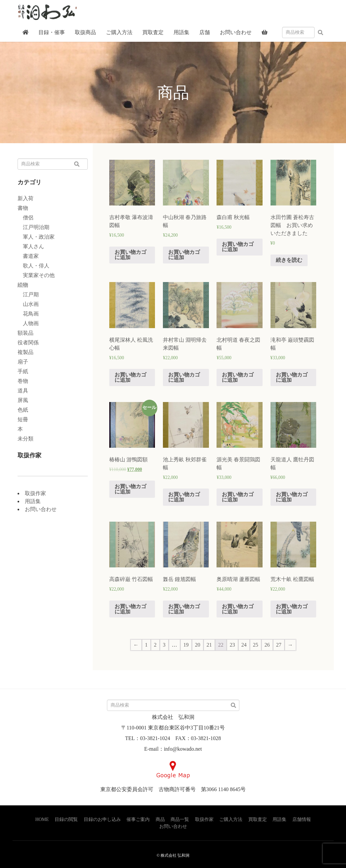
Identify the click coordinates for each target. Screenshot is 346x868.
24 (244, 645)
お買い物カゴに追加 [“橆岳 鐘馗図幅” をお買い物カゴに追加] (184, 609)
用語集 (33, 501)
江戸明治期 (33, 227)
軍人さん (31, 246)
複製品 (25, 352)
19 (186, 645)
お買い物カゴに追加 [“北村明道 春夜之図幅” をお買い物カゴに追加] (238, 377)
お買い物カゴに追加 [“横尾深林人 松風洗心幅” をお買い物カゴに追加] (130, 377)
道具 (23, 391)
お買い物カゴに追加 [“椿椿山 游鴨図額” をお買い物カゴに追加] (130, 489)
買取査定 (258, 819)
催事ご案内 (138, 819)
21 (209, 645)
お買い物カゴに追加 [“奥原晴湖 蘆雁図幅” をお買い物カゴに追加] (238, 609)
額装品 (25, 333)
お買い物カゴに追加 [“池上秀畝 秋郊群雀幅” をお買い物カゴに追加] (184, 497)
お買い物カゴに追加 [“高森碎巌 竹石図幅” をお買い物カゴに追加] (130, 609)
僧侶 (25, 218)
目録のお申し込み (102, 819)
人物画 (28, 323)
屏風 (23, 400)
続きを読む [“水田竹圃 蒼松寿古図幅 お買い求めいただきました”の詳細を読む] (289, 260)
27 (279, 645)
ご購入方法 (231, 819)
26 (267, 645)
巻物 (23, 381)
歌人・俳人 (33, 266)
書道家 (28, 256)
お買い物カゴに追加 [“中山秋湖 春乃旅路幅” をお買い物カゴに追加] (184, 255)
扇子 (23, 362)
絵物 (23, 285)
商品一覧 (180, 819)
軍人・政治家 (36, 237)
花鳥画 (28, 314)
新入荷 (25, 198)
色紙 (23, 410)
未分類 (25, 439)
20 (198, 645)
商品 (160, 819)
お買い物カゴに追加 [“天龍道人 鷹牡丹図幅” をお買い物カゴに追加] (292, 497)
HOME (42, 819)
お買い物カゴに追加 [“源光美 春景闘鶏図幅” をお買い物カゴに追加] (238, 497)
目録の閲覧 (66, 819)
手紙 (23, 371)
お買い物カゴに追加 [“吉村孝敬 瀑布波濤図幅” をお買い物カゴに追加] (130, 255)
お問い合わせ (41, 509)
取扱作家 (35, 493)
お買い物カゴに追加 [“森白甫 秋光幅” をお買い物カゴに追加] (238, 247)
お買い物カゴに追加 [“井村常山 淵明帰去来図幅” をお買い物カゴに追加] (184, 377)
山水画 (28, 304)
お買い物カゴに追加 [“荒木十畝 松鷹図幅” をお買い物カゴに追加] (292, 609)
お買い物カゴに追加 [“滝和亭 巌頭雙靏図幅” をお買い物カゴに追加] (292, 377)
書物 (23, 208)
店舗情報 (302, 819)
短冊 (23, 419)
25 (256, 645)
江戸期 (28, 294)
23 (232, 645)
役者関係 (28, 343)
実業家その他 (36, 275)
